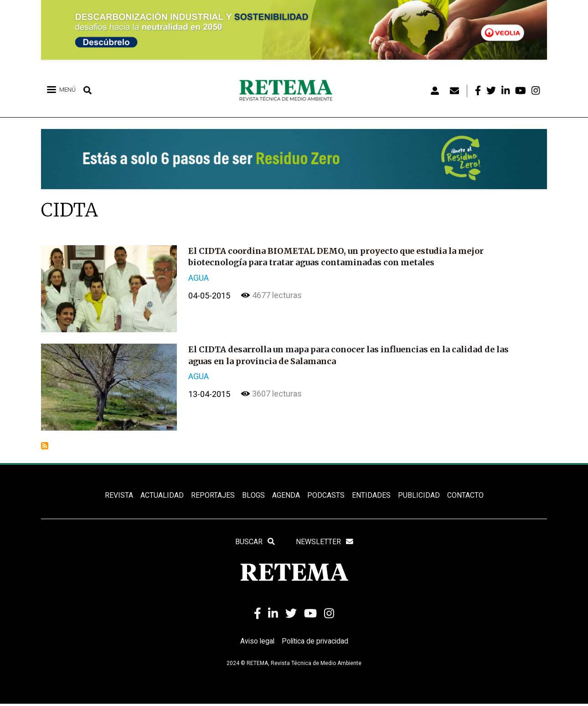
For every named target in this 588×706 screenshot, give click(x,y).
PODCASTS (325, 496)
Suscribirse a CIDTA (45, 446)
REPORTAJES (213, 496)
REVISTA (119, 496)
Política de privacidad (316, 643)
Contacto (465, 496)
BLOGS (253, 496)
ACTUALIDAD (162, 496)
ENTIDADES (371, 496)
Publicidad (418, 496)
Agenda (286, 496)
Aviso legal (256, 643)
